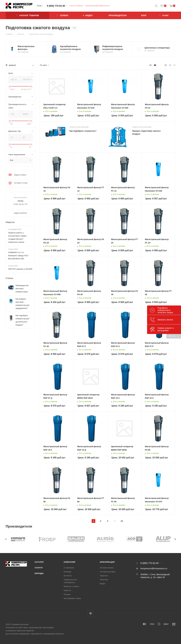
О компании (69, 568)
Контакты (68, 576)
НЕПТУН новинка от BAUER (20, 269)
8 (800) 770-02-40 (56, 6)
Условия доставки (107, 572)
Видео (103, 584)
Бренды (39, 573)
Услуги (39, 568)
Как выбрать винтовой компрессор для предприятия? (22, 304)
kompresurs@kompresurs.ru (98, 6)
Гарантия (104, 576)
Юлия (21, 201)
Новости (10, 222)
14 (122, 521)
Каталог (39, 562)
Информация (107, 562)
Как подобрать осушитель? (83, 131)
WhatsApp (91, 613)
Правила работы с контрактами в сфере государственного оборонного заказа (17, 237)
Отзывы (67, 594)
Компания (70, 562)
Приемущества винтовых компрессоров (22, 289)
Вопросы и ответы (71, 586)
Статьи (9, 278)
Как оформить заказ (72, 598)
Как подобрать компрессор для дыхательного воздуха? (22, 320)
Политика (104, 580)
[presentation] (6, 539)
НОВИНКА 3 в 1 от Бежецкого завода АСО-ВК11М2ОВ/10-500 (18, 256)
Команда (68, 572)
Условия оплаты (107, 568)
